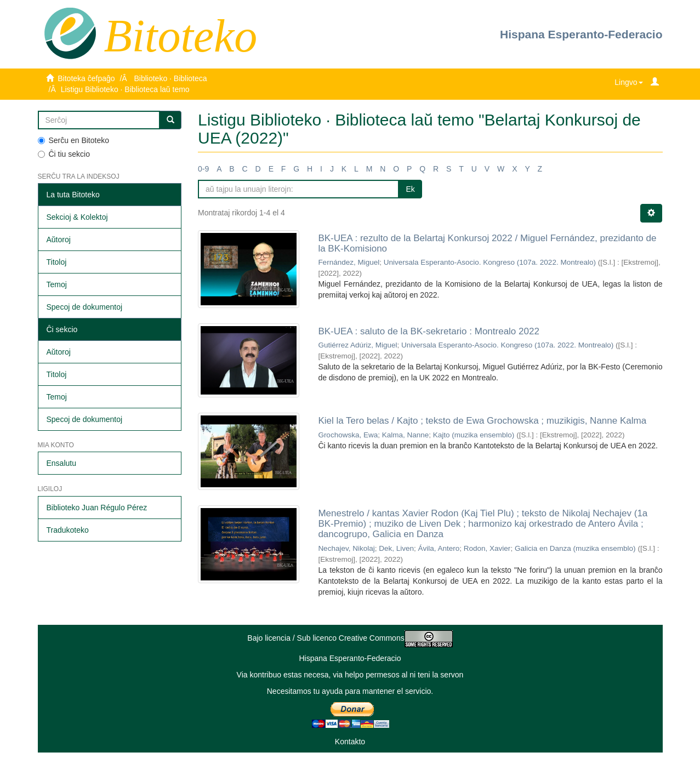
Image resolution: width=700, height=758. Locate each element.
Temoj (57, 284)
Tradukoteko (68, 530)
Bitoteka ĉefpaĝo (86, 78)
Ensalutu (61, 463)
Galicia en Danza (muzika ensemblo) (575, 548)
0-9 (203, 169)
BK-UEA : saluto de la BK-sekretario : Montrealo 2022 (428, 331)
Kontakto (350, 742)
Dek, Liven (396, 548)
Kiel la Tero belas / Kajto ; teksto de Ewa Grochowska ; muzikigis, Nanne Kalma (482, 421)
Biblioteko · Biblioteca (170, 78)
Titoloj (57, 262)
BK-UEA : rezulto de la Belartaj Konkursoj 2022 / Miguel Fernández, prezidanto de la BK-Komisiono (487, 243)
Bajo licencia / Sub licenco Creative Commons (350, 638)
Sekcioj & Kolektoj (77, 217)
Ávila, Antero (439, 548)
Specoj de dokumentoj (85, 307)
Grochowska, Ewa (348, 435)
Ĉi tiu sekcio (64, 154)
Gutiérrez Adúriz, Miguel (357, 345)
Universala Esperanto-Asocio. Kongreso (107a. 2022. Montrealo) (490, 262)
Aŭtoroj (59, 240)
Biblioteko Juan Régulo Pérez (97, 508)
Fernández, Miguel (349, 262)
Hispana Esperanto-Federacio (581, 34)
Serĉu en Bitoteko (74, 140)
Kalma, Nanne (406, 435)
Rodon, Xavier (487, 548)
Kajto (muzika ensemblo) (474, 435)
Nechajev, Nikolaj (346, 548)
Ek (410, 189)
